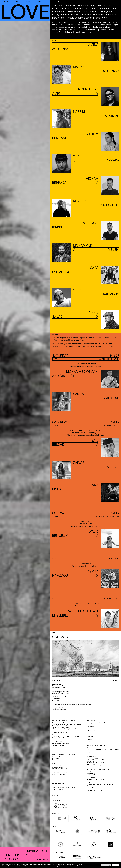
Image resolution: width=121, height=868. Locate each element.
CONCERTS (29, 2)
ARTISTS (17, 2)
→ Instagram (56, 699)
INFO (40, 2)
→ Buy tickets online (58, 708)
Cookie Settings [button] (106, 865)
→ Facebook (56, 701)
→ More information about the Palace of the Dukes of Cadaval (72, 704)
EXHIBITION (5, 2)
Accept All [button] (115, 865)
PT (48, 2)
